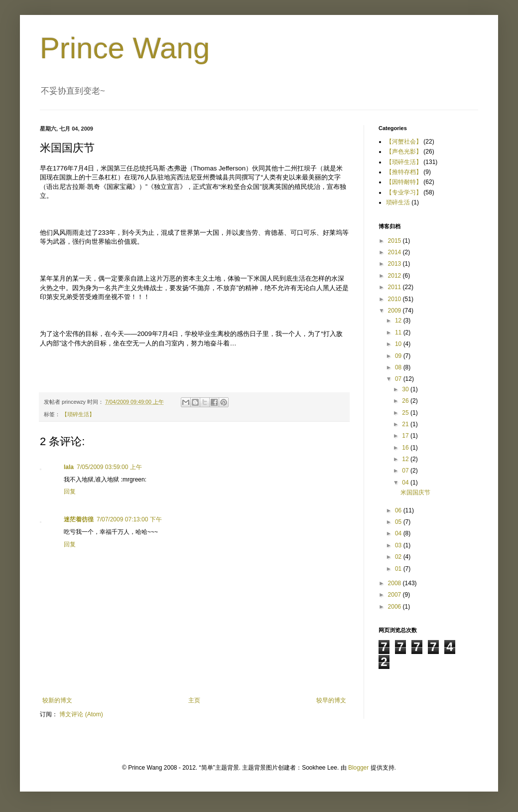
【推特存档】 (404, 172)
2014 (395, 252)
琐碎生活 (398, 202)
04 (406, 483)
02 (399, 557)
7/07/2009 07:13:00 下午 (129, 519)
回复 (70, 491)
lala (69, 467)
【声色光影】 (404, 152)
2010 (395, 299)
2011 (395, 287)
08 (399, 367)
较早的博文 (331, 700)
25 (406, 413)
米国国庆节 (415, 492)
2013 (395, 264)
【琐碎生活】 (78, 414)
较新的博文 (57, 700)
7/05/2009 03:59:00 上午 (109, 467)
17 (406, 436)
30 (406, 389)
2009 (395, 311)
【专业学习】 (404, 192)
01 (399, 569)
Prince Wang (125, 48)
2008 (395, 583)
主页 (194, 700)
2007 (395, 595)
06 (399, 510)
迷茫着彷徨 (79, 519)
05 (399, 522)
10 (399, 344)
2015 (395, 241)
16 (406, 448)
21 (406, 424)
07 (399, 379)
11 (399, 332)
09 (399, 356)
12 (399, 321)
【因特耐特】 (404, 182)
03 (399, 545)
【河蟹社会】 (404, 142)
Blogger (358, 768)
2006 (395, 607)
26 (406, 401)
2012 (395, 276)
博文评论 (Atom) (81, 714)
